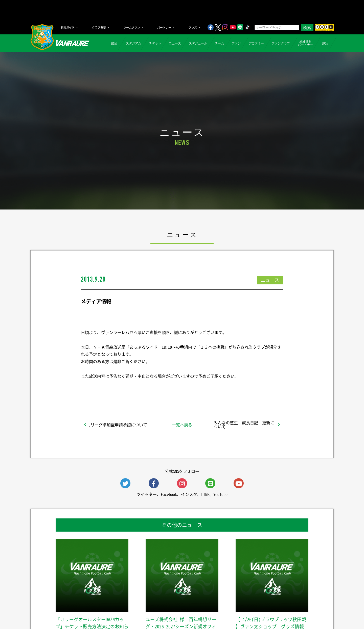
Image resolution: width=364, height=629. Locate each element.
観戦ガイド (68, 27)
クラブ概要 (99, 27)
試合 (114, 43)
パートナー (164, 27)
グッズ (193, 27)
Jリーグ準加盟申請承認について (118, 425)
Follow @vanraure (233, 389)
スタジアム (133, 43)
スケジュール (198, 43)
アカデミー (256, 43)
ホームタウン (132, 27)
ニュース (175, 43)
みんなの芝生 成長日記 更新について (244, 425)
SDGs (325, 43)
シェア (121, 389)
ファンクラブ (281, 43)
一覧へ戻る (182, 425)
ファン (236, 43)
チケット (155, 43)
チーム (219, 43)
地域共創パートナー (305, 43)
